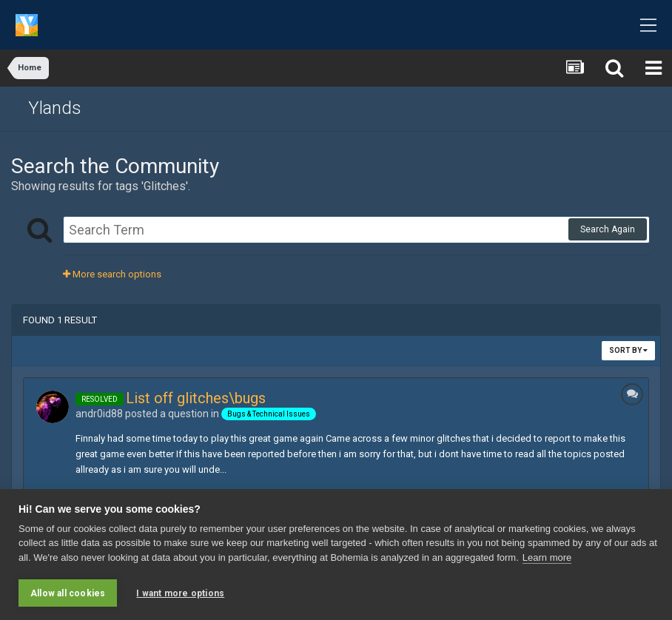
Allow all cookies (68, 593)
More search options (112, 274)
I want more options (180, 593)
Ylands (55, 108)
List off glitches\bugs (196, 398)
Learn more (547, 557)
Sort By (628, 350)
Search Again (608, 229)
